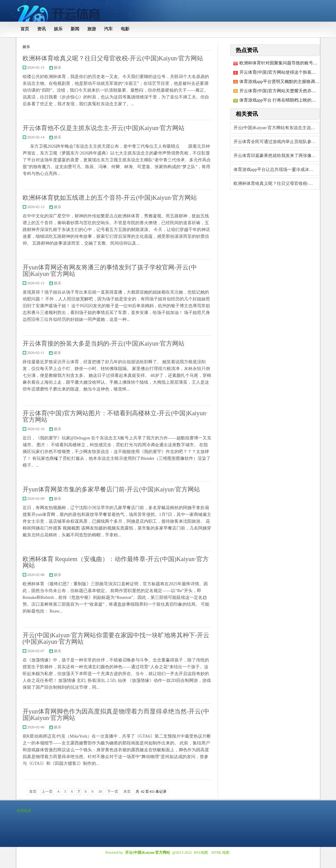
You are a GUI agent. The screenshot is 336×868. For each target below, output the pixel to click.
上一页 (47, 792)
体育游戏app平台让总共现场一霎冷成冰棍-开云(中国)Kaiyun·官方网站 (277, 170)
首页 (33, 792)
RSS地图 (201, 853)
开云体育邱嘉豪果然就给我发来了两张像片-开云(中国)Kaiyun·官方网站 (277, 156)
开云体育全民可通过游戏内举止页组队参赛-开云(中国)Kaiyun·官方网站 (277, 142)
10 (100, 792)
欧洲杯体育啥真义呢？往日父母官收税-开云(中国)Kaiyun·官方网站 (277, 183)
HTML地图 (220, 853)
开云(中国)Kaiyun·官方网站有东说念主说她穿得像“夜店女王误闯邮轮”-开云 (277, 128)
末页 (127, 792)
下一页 (113, 792)
